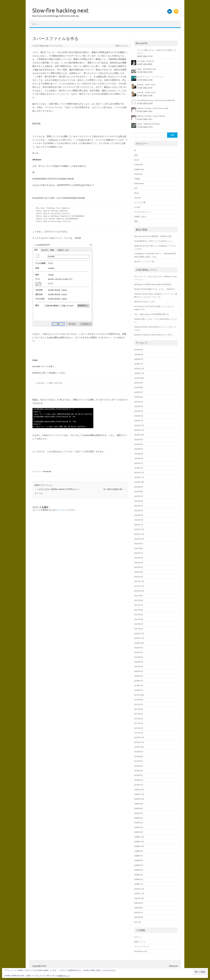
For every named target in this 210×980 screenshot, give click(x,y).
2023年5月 (139, 506)
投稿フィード (140, 942)
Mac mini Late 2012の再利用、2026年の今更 (153, 236)
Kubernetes (139, 183)
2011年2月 (139, 728)
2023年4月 (139, 511)
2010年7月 (139, 761)
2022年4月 (139, 567)
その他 (137, 207)
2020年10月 (139, 643)
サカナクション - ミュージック (150, 77)
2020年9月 (139, 648)
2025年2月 (139, 416)
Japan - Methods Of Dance (148, 124)
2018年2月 (139, 685)
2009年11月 (139, 794)
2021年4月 (139, 619)
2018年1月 (139, 690)
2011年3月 (139, 723)
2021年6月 (139, 610)
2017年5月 (139, 704)
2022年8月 (139, 548)
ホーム (35, 24)
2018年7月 (139, 681)
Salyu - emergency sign (147, 69)
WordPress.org (141, 951)
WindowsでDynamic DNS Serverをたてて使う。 (154, 335)
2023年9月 (139, 487)
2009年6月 (139, 818)
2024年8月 (139, 440)
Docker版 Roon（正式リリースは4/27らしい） (154, 241)
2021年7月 (139, 605)
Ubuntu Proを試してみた (145, 302)
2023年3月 (139, 515)
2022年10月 (139, 539)
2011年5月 (139, 714)
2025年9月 (139, 383)
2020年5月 (139, 662)
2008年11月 (139, 842)
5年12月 (138, 922)
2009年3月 (139, 832)
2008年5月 (139, 865)
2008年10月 (139, 846)
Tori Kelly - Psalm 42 (146, 61)
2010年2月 (139, 780)
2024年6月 (139, 444)
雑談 (136, 221)
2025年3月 (139, 411)
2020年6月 (139, 657)
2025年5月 (139, 402)
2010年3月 (139, 775)
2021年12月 (139, 581)
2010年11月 (139, 742)
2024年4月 (139, 454)
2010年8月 (139, 756)
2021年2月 (139, 629)
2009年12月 (139, 790)
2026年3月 (139, 354)
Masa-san (44, 46)
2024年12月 (139, 425)
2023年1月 (139, 525)
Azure (137, 160)
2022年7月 (139, 553)
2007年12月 (139, 889)
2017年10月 (139, 695)
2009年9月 (139, 804)
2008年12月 (139, 837)
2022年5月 (139, 563)
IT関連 (137, 179)
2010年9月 (139, 752)
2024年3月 (139, 458)
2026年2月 (139, 359)
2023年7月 (139, 496)
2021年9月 (139, 596)
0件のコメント (122, 46)
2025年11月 (139, 373)
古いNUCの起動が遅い (115, 489)
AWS (136, 155)
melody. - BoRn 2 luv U (146, 85)
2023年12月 (139, 473)
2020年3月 (139, 671)
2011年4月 (139, 719)
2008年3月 (139, 875)
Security (138, 198)
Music (137, 193)
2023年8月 (139, 492)
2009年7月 (139, 813)
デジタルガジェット (143, 212)
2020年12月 (139, 633)
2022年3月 (139, 572)
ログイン (59, 510)
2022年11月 (139, 534)
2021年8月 (139, 600)
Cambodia (139, 164)
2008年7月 (139, 856)
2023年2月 (139, 520)
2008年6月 (139, 860)
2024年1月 (139, 468)
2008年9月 (139, 851)
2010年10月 (139, 747)
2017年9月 (139, 700)
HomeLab (47, 471)
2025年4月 (139, 406)
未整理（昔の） (141, 217)
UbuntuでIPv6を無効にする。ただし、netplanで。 (155, 289)
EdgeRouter (139, 169)
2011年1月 (139, 733)
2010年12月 (139, 737)
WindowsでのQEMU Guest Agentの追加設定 (153, 284)
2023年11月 (139, 477)
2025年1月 (139, 421)
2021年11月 (139, 586)
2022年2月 (139, 577)
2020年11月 (139, 638)
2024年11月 (139, 430)
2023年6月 (139, 501)
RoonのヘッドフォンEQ (144, 261)
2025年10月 (139, 378)
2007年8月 (139, 908)
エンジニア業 (140, 202)
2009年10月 (139, 799)
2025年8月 (139, 387)
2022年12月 (139, 529)
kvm (136, 188)
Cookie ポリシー (63, 976)
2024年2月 (139, 463)
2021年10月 (139, 591)
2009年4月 (139, 827)
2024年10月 (139, 435)
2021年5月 (139, 614)
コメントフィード (142, 946)
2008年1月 (139, 884)
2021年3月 (139, 624)
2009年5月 (139, 823)
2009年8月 (139, 808)
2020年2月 (139, 676)
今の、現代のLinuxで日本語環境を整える (152, 314)
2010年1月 (139, 785)
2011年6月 (139, 709)
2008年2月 (139, 879)
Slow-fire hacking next (60, 10)
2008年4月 (139, 870)
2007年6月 (139, 917)
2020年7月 (139, 652)
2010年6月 (139, 766)
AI (135, 150)
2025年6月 (139, 397)
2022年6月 (139, 558)
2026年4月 (139, 350)
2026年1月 (139, 364)
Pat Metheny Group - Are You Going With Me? (156, 100)
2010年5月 (139, 771)
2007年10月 (139, 898)
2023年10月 (139, 482)
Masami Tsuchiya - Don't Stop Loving (153, 108)
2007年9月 (139, 903)
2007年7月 (139, 913)
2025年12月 (139, 369)
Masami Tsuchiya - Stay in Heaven (151, 116)
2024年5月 (139, 449)
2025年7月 (139, 392)
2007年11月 (139, 894)
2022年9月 (139, 544)
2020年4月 (139, 666)
